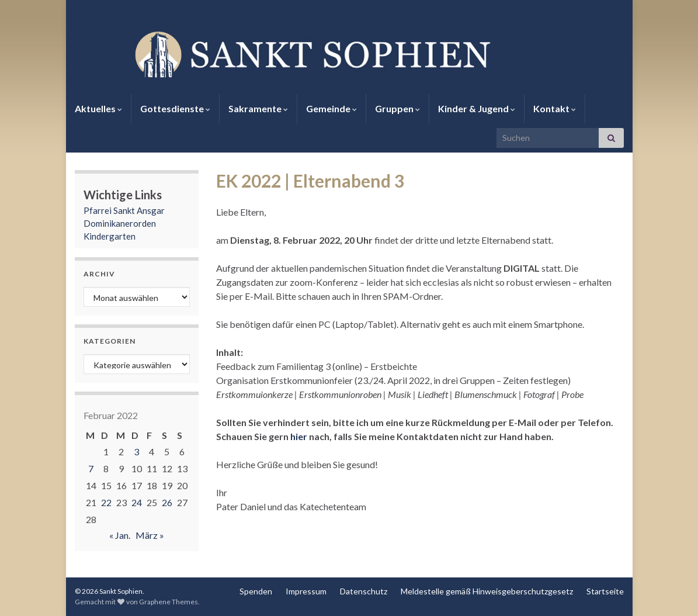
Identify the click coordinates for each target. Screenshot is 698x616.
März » (150, 535)
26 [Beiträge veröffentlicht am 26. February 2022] (167, 502)
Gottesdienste (175, 108)
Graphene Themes (169, 602)
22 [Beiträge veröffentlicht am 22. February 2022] (106, 502)
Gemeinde (331, 108)
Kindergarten (110, 236)
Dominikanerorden (120, 223)
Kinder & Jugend (477, 108)
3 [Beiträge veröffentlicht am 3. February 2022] (136, 451)
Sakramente (258, 108)
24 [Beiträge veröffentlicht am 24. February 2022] (137, 502)
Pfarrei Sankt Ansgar (124, 210)
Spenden (256, 591)
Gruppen (397, 108)
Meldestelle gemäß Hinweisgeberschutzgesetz (487, 591)
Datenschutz (364, 591)
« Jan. (120, 535)
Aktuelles (98, 108)
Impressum (306, 591)
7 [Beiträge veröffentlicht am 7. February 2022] (91, 468)
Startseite (605, 591)
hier (299, 436)
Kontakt (555, 108)
